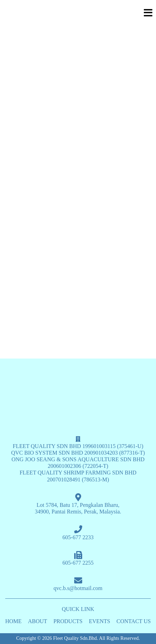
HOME (13, 621)
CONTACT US (134, 621)
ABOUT (37, 621)
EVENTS (99, 621)
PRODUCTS (68, 621)
